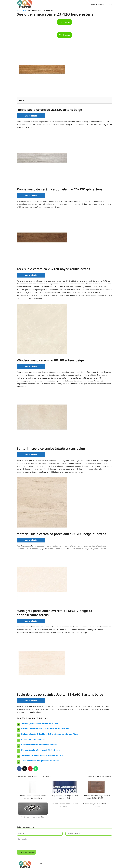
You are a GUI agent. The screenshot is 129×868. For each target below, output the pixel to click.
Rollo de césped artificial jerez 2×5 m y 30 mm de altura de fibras (50, 734)
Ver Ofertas (65, 22)
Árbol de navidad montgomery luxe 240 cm (40, 761)
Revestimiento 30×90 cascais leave (99, 776)
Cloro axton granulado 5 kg (33, 739)
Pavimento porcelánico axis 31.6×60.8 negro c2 (35, 776)
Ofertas (110, 4)
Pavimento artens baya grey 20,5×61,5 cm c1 (41, 750)
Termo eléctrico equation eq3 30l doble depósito (42, 755)
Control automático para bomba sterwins (39, 745)
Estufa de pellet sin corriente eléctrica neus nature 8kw (45, 729)
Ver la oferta (31, 116)
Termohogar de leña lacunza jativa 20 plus (40, 723)
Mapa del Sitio (39, 864)
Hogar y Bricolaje (98, 4)
